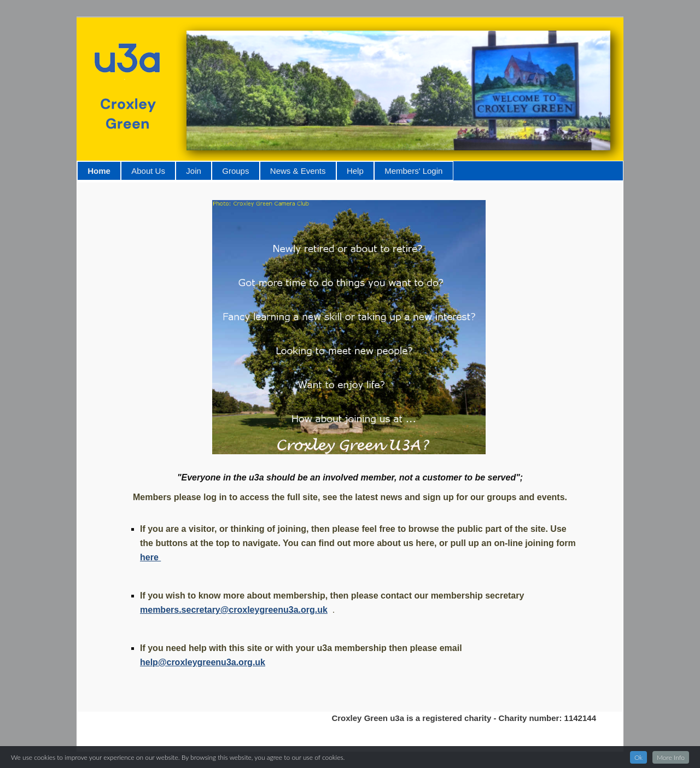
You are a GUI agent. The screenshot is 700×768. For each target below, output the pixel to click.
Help (355, 171)
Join (194, 171)
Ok (638, 757)
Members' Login (413, 171)
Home (99, 171)
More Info (671, 757)
